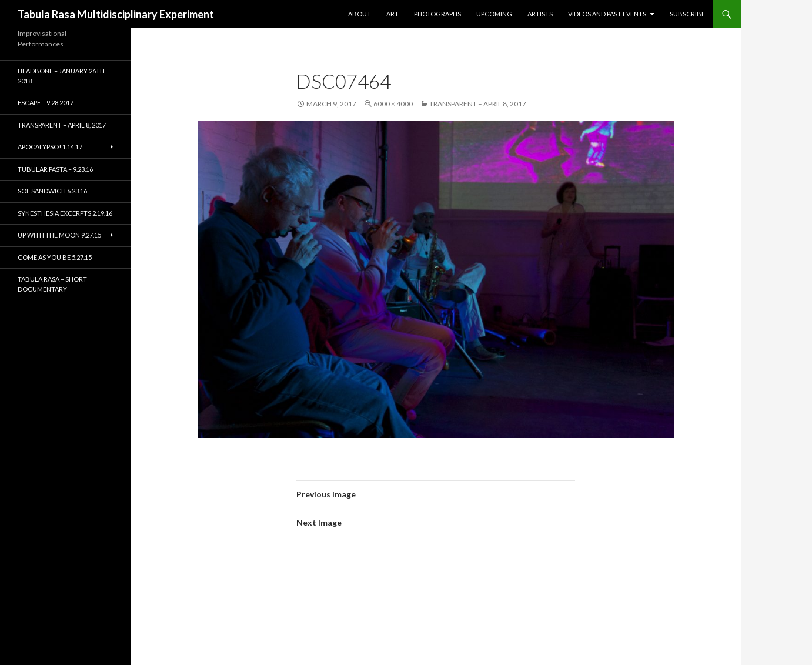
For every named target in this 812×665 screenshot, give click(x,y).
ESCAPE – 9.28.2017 (46, 103)
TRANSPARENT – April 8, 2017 (478, 104)
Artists (540, 14)
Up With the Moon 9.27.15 (59, 235)
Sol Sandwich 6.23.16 (52, 191)
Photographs (437, 14)
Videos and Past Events (607, 14)
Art (392, 14)
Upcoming (494, 14)
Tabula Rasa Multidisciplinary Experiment (116, 14)
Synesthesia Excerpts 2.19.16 (65, 213)
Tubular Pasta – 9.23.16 (55, 169)
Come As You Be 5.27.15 (55, 257)
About (360, 14)
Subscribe (687, 14)
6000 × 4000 (393, 104)
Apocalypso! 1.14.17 (50, 147)
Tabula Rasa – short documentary (52, 284)
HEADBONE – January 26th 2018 (61, 76)
